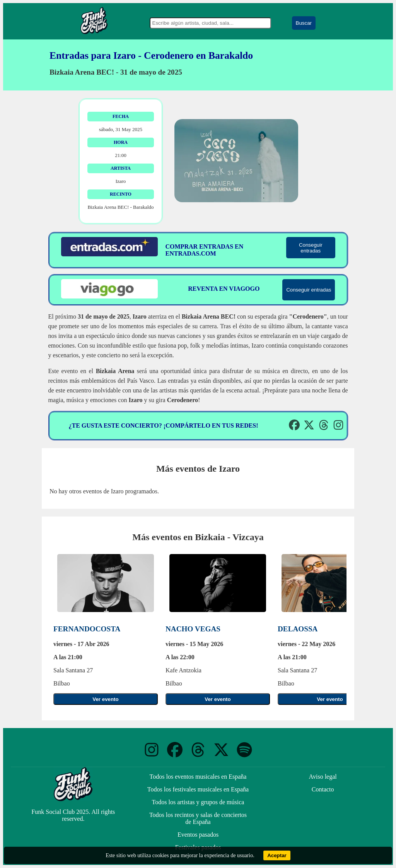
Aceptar (277, 855)
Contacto (323, 789)
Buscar (304, 23)
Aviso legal (323, 777)
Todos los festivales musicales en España (198, 789)
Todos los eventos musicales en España (198, 777)
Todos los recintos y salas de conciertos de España (198, 818)
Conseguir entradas (311, 248)
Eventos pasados (198, 835)
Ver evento (105, 699)
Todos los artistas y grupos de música (198, 802)
